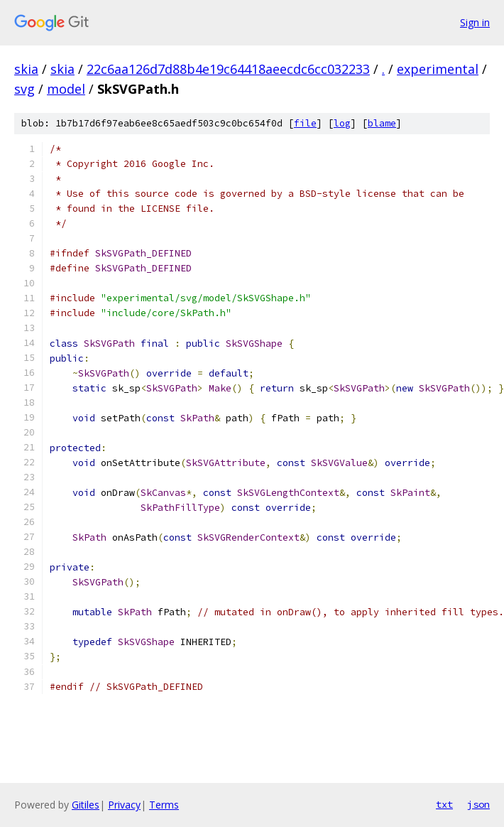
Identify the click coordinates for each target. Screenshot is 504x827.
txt (444, 804)
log (342, 123)
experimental (438, 69)
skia (26, 69)
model (66, 89)
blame (382, 123)
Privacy (124, 805)
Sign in (475, 22)
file (305, 123)
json (478, 804)
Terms (164, 805)
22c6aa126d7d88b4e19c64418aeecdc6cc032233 (228, 69)
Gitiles (86, 805)
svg (24, 89)
